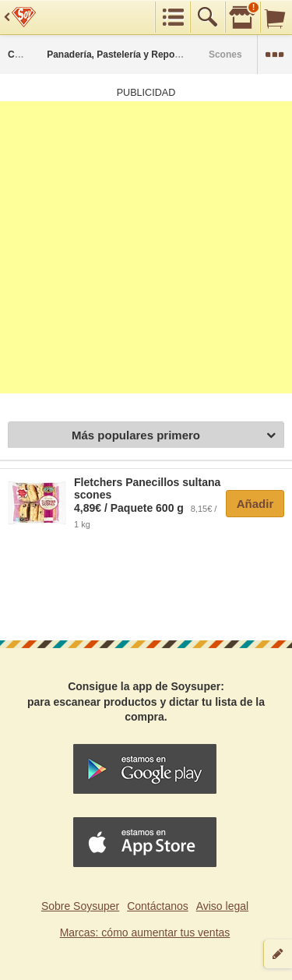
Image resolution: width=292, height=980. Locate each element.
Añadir (255, 504)
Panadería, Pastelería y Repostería (123, 55)
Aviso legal (222, 906)
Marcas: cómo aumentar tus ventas (145, 932)
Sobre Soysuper (80, 906)
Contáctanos (158, 906)
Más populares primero (174, 436)
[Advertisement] (146, 247)
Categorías (32, 55)
